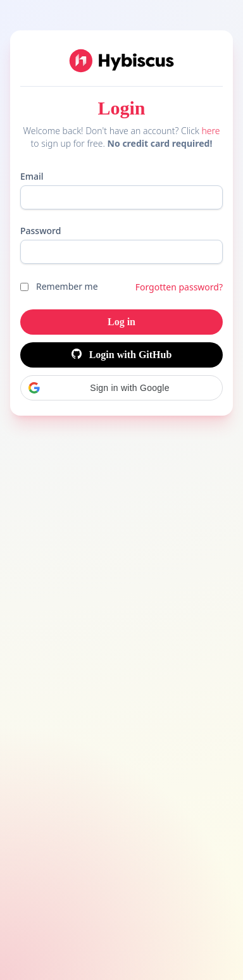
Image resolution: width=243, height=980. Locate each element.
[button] (121, 388)
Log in (121, 322)
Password (40, 231)
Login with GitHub (122, 355)
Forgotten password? (179, 287)
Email (32, 176)
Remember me (67, 286)
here (210, 131)
